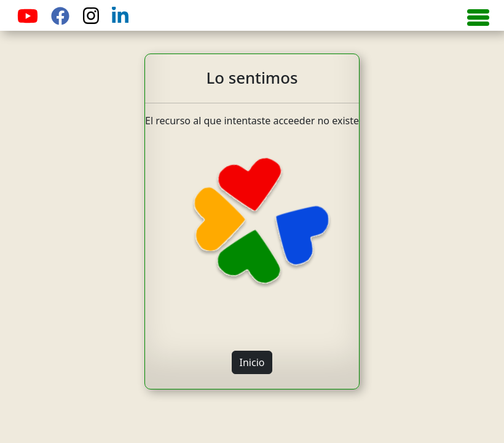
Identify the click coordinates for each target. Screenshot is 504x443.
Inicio (252, 362)
